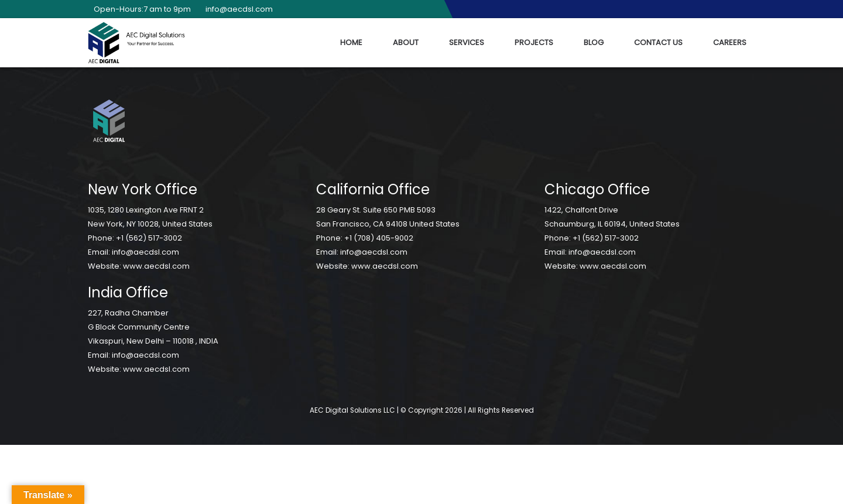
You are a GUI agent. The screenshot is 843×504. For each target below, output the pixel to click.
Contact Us (658, 42)
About (406, 42)
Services (467, 42)
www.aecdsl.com (156, 266)
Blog (594, 42)
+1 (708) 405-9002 (379, 238)
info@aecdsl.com (236, 9)
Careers (730, 42)
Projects (534, 42)
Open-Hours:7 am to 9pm (139, 9)
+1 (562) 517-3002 (149, 238)
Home (351, 42)
